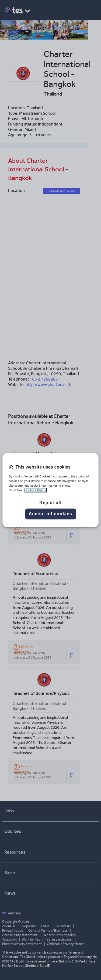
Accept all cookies (50, 514)
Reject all (50, 503)
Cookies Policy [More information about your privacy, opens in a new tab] (35, 490)
